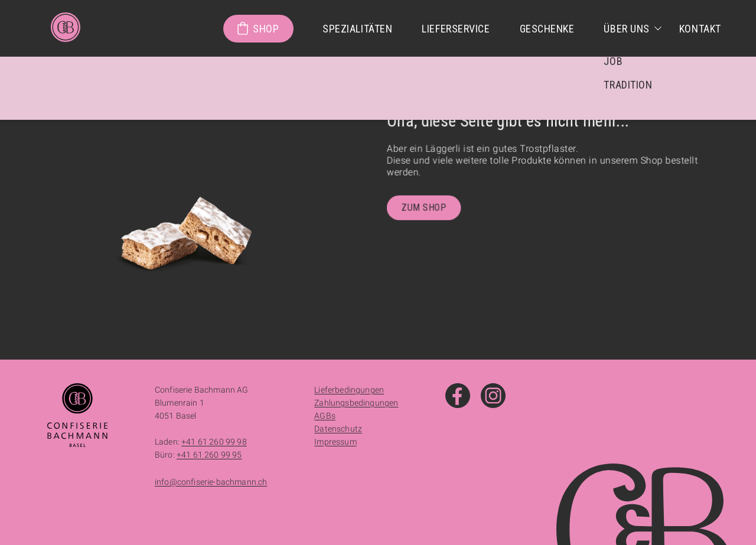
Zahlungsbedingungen (356, 403)
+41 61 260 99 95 (209, 455)
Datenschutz (338, 429)
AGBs (325, 416)
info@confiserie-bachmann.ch (211, 482)
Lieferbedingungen (349, 390)
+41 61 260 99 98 (214, 442)
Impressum (335, 442)
